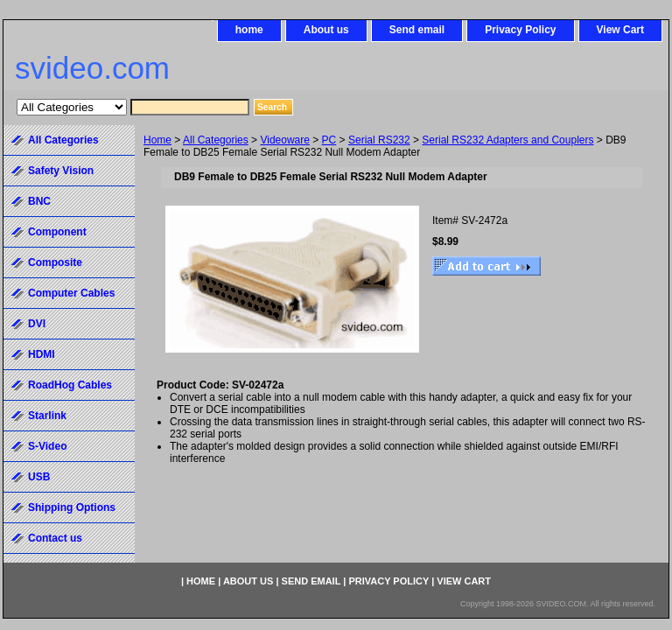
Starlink (47, 416)
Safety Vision (61, 171)
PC (329, 140)
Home (157, 140)
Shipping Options (72, 507)
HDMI (42, 354)
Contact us (55, 538)
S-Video (47, 446)
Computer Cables (71, 293)
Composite (55, 262)
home (249, 30)
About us (326, 30)
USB (39, 477)
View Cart (620, 30)
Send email (417, 30)
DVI (37, 324)
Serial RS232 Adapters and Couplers (507, 140)
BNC (39, 201)
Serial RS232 (379, 140)
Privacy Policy (520, 30)
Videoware (284, 140)
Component (57, 232)
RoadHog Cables (70, 385)
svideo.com (92, 68)
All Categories (216, 140)
